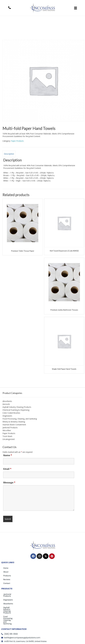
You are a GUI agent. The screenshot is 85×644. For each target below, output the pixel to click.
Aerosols (6, 404)
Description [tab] (9, 154)
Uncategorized (9, 439)
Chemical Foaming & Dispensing (16, 410)
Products (7, 576)
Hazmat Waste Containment (14, 425)
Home (8, 38)
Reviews (7, 579)
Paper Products (22, 38)
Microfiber (7, 430)
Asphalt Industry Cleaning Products (17, 407)
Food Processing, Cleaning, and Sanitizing (20, 419)
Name (8, 455)
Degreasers (7, 416)
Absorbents (7, 401)
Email (7, 469)
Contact (7, 583)
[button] (75, 8)
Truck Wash (7, 436)
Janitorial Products (10, 427)
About (6, 572)
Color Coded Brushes (11, 413)
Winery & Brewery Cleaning (14, 422)
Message (9, 482)
